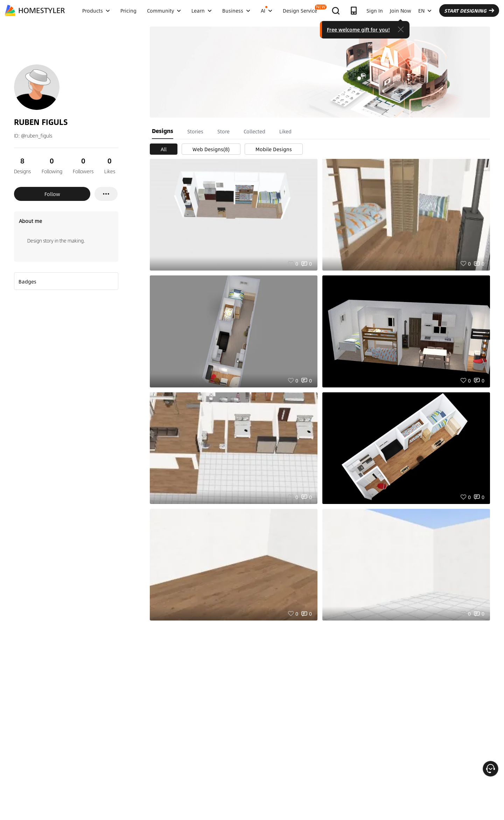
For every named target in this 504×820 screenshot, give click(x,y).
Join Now (401, 10)
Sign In (375, 10)
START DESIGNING (469, 10)
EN (425, 10)
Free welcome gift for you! (358, 29)
